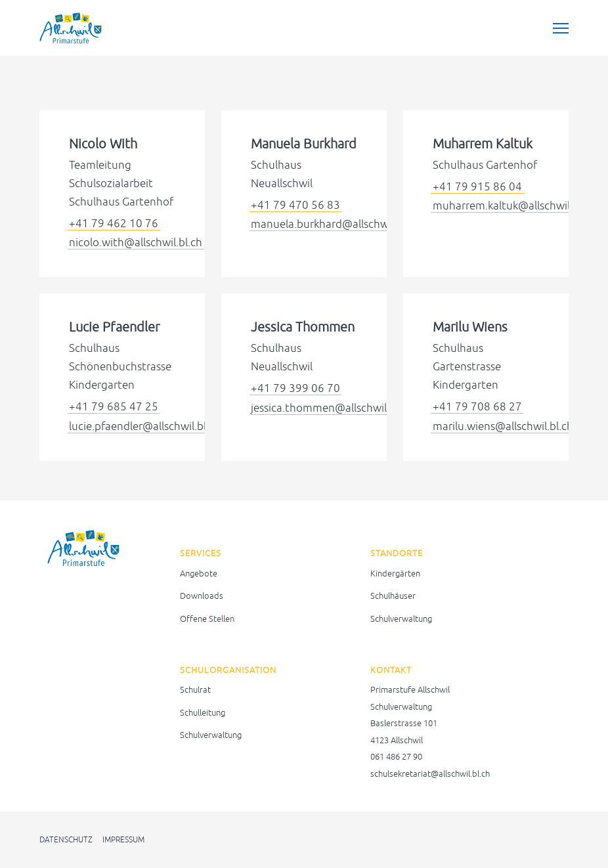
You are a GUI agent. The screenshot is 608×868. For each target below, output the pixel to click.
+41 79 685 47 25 (114, 406)
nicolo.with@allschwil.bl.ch (136, 242)
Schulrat (195, 690)
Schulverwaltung (401, 619)
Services (201, 553)
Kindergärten (395, 574)
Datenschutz (66, 840)
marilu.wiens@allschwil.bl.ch (503, 426)
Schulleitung (203, 713)
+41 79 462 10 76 (114, 223)
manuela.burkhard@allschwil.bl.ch (336, 224)
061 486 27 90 (396, 757)
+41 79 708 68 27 (477, 406)
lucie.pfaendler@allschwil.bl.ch (145, 426)
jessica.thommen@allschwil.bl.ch (332, 408)
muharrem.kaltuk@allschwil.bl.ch (514, 206)
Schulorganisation (228, 670)
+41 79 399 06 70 (295, 388)
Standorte (397, 553)
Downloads (202, 596)
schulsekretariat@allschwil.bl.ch (430, 774)
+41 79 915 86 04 (477, 186)
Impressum (123, 840)
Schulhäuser (393, 596)
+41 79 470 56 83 (295, 205)
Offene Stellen (207, 619)
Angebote (199, 574)
